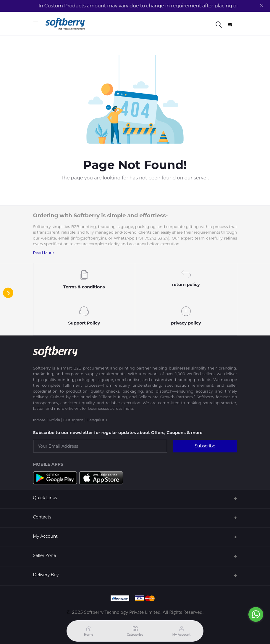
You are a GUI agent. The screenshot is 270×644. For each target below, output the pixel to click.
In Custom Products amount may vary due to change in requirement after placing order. (139, 6)
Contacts (42, 517)
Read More (43, 253)
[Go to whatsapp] (256, 614)
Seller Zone (45, 555)
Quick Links (45, 498)
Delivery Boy (46, 575)
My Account (45, 536)
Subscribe (205, 446)
